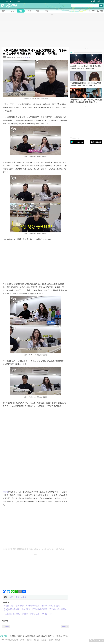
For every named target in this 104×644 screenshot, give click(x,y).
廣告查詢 (50, 640)
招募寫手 (57, 640)
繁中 (94, 1)
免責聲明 (36, 640)
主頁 (1, 636)
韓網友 (5, 492)
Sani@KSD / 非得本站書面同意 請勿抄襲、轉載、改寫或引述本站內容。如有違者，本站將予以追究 (33, 549)
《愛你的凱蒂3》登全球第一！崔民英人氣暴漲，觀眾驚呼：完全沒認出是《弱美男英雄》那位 (86, 101)
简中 (99, 1)
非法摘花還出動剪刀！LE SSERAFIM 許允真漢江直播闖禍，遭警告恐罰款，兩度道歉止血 (86, 84)
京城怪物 (23, 597)
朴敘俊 (17, 597)
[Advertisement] (35, 571)
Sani (27, 57)
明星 (4, 57)
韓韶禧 (11, 597)
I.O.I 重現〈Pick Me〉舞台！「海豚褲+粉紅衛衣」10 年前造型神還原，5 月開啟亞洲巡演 (86, 67)
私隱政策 (43, 640)
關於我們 (29, 640)
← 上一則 (6, 627)
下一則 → (65, 627)
